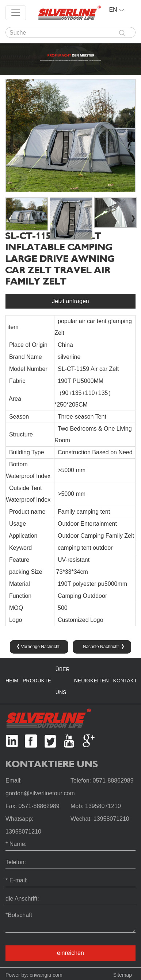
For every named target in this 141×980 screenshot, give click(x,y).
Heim (12, 681)
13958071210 (103, 806)
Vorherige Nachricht (38, 646)
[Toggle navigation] (16, 13)
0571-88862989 (113, 781)
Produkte (37, 681)
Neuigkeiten (92, 681)
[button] (133, 219)
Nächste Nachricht (103, 646)
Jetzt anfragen (70, 301)
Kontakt (125, 681)
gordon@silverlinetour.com (40, 793)
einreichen (70, 953)
